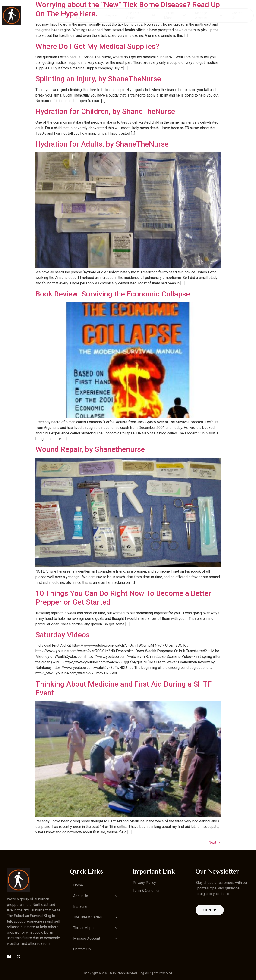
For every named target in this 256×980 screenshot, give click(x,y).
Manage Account (209, 15)
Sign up (210, 910)
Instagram (110, 15)
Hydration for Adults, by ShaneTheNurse (102, 144)
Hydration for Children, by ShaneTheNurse (105, 111)
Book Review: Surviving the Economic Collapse (113, 294)
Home (63, 15)
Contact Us (237, 15)
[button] (96, 896)
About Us (85, 15)
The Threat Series (141, 15)
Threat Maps (175, 15)
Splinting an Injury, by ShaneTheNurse (98, 79)
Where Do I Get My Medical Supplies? (97, 46)
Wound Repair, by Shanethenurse (90, 449)
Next (215, 842)
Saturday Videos (63, 635)
